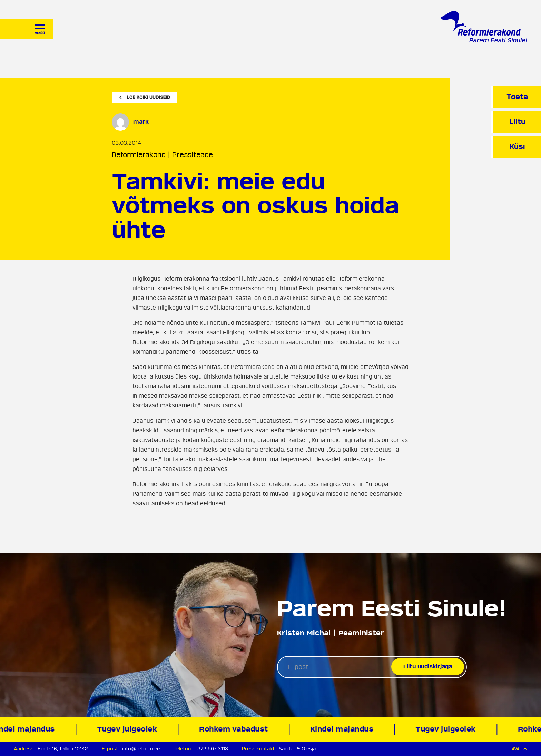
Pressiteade (193, 155)
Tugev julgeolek (129, 729)
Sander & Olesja (297, 749)
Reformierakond (139, 155)
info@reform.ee (141, 749)
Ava (519, 749)
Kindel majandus (343, 729)
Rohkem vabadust (235, 729)
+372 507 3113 (212, 749)
